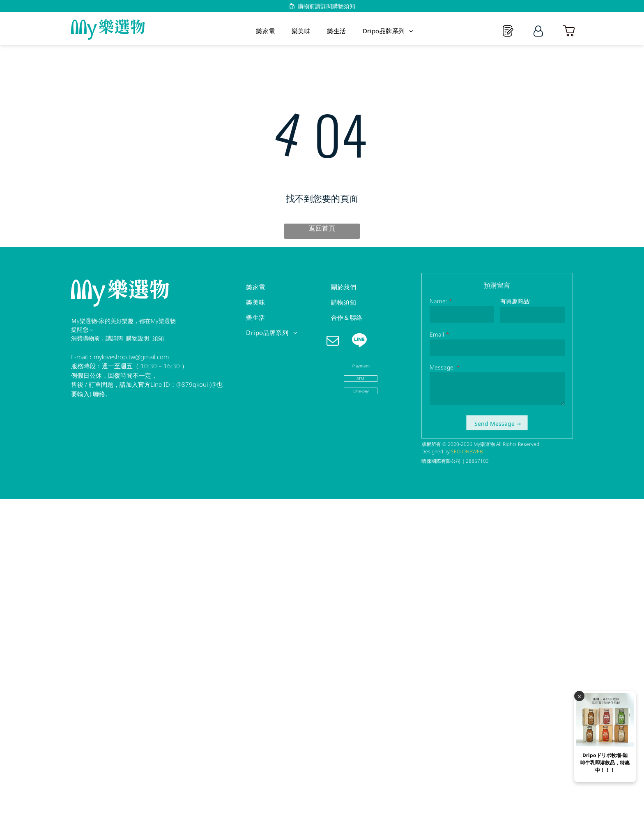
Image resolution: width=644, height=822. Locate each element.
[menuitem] (265, 31)
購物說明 (138, 338)
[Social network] (359, 342)
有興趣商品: (515, 301)
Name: (438, 301)
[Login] (538, 31)
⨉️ (580, 719)
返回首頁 (322, 228)
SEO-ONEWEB (467, 451)
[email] (332, 342)
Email (437, 334)
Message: (442, 367)
